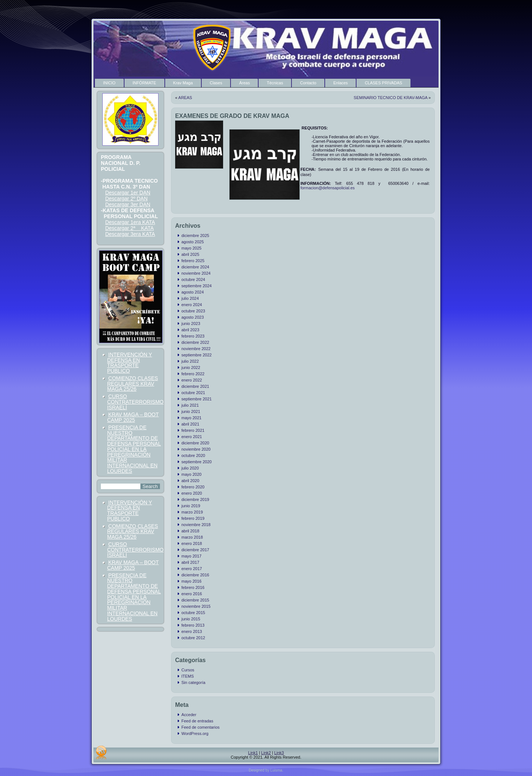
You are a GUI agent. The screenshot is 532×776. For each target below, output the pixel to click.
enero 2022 (192, 380)
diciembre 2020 (195, 443)
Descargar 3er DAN (128, 204)
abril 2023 (190, 330)
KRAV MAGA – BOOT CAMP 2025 (133, 417)
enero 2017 (192, 569)
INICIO (109, 83)
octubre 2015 (193, 613)
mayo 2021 (191, 418)
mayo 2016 (191, 581)
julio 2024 (190, 298)
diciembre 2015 (195, 600)
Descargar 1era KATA (130, 222)
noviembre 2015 (196, 606)
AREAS (185, 98)
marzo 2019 (192, 512)
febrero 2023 (193, 336)
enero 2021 (192, 437)
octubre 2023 (193, 311)
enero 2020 (192, 493)
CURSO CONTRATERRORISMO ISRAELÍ (135, 402)
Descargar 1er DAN (128, 193)
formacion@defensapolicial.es (328, 188)
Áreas (244, 83)
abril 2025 (190, 254)
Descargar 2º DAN (127, 199)
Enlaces (340, 83)
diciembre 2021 (195, 386)
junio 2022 (191, 367)
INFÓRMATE (144, 83)
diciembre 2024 (195, 267)
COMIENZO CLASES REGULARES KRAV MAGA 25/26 (133, 384)
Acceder (189, 715)
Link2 (266, 753)
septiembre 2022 (197, 355)
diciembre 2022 (195, 342)
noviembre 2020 (196, 449)
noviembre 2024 (196, 273)
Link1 (253, 753)
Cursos (188, 670)
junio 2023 (191, 323)
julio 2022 (190, 361)
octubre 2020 (193, 455)
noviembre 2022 (196, 349)
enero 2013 (192, 631)
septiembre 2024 (197, 286)
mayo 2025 (191, 248)
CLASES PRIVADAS (383, 83)
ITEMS (188, 676)
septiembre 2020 (197, 462)
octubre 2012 (193, 638)
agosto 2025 (193, 242)
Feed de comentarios (200, 727)
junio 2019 (191, 506)
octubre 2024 (193, 279)
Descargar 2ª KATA (129, 228)
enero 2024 (192, 305)
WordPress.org (195, 733)
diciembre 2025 (195, 235)
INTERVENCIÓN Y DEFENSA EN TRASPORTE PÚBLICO (130, 363)
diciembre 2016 (195, 575)
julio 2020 (190, 468)
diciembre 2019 (195, 499)
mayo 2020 (191, 474)
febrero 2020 (193, 487)
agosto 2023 (193, 317)
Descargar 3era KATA (130, 234)
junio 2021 (191, 411)
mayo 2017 (191, 556)
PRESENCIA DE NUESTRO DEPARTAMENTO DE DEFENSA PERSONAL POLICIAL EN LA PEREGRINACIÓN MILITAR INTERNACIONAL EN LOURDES (134, 449)
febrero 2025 (193, 261)
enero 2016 (192, 594)
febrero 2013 (193, 625)
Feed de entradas (197, 721)
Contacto (308, 83)
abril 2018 (190, 531)
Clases (216, 83)
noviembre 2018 (196, 525)
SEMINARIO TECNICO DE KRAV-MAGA (390, 98)
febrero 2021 (193, 430)
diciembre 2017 (195, 550)
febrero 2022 (193, 374)
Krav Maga (183, 83)
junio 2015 (191, 619)
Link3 (279, 753)
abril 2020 (190, 481)
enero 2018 (192, 543)
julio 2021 (190, 405)
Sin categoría (193, 682)
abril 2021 (190, 424)
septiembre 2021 (197, 399)
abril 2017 (190, 562)
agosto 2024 (193, 292)
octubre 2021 (193, 393)
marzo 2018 (192, 537)
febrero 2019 (193, 518)
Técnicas (275, 83)
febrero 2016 (193, 587)
